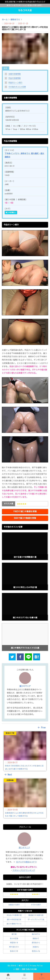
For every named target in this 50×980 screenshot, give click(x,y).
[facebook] (20, 657)
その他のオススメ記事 (17, 87)
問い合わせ (12, 966)
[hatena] (37, 657)
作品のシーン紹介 (15, 83)
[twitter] (12, 657)
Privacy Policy (36, 966)
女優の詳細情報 (14, 74)
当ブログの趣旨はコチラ (26, 862)
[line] (28, 657)
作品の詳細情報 (14, 78)
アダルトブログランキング (24, 870)
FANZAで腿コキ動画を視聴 (25, 511)
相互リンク (23, 966)
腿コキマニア (24, 848)
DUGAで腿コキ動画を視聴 (25, 518)
